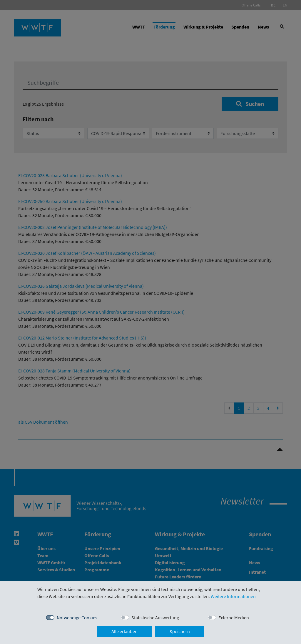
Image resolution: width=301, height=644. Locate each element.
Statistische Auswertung (155, 618)
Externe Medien (234, 618)
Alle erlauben (124, 631)
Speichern (180, 631)
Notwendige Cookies (77, 618)
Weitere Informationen (233, 596)
